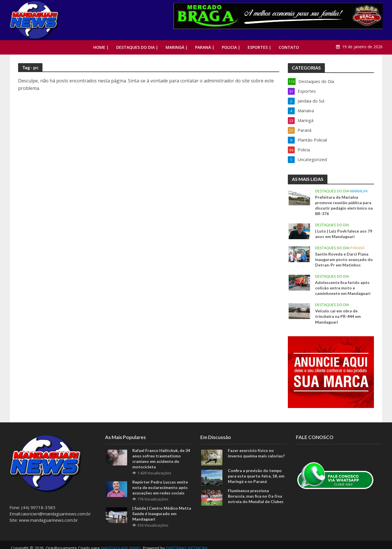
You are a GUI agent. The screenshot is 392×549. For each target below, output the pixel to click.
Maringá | (177, 47)
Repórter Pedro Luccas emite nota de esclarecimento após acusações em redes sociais (160, 487)
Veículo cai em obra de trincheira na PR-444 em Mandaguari (338, 316)
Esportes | (259, 47)
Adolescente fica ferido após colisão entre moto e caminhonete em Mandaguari (343, 288)
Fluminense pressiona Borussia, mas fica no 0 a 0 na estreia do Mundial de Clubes (256, 496)
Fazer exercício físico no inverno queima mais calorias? (256, 453)
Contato (289, 47)
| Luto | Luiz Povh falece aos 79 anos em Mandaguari (344, 234)
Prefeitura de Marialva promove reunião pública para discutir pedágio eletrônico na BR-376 (344, 205)
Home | (101, 47)
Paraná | (205, 47)
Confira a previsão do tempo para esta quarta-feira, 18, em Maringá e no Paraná (256, 476)
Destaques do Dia (332, 191)
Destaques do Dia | (137, 47)
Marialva (359, 191)
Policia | (231, 47)
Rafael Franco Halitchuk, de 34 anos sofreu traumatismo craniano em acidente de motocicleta (161, 459)
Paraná (357, 248)
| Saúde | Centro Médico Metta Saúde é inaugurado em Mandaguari (162, 514)
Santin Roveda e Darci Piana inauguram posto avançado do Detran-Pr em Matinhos (344, 259)
